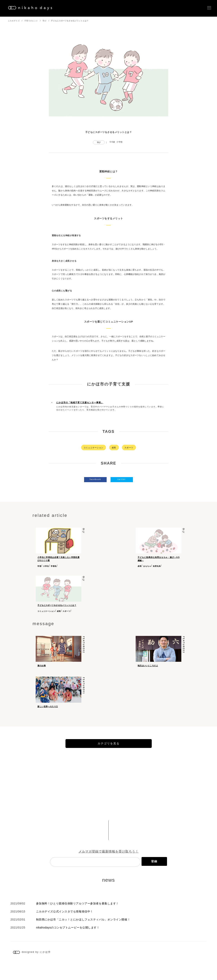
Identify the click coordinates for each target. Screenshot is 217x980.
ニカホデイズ (14, 21)
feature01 (84, 696)
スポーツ (129, 448)
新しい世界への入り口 (48, 716)
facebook (95, 479)
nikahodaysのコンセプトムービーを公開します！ (68, 944)
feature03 (184, 648)
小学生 (46, 566)
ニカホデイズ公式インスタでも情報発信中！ (65, 928)
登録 (154, 878)
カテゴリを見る (109, 760)
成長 (114, 448)
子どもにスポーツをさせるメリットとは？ (57, 605)
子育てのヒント (31, 21)
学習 (39, 566)
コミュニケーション (94, 448)
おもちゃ (147, 566)
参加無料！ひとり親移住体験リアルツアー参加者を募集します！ (77, 920)
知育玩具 (157, 566)
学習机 (54, 566)
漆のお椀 (42, 669)
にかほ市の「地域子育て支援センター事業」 (80, 402)
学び (44, 21)
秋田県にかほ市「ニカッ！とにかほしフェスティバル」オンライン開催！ (83, 936)
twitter (122, 479)
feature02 (84, 648)
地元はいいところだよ (148, 669)
